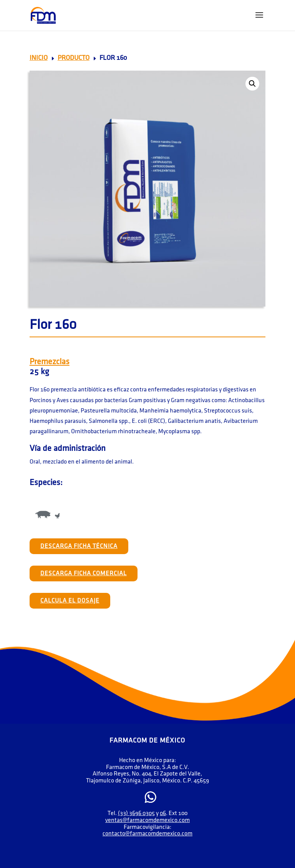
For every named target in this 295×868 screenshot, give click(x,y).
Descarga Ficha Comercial (84, 573)
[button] (252, 84)
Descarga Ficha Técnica (79, 546)
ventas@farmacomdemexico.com (147, 820)
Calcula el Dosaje (70, 601)
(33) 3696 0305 (136, 813)
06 (163, 813)
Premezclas (50, 362)
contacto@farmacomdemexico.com (147, 834)
